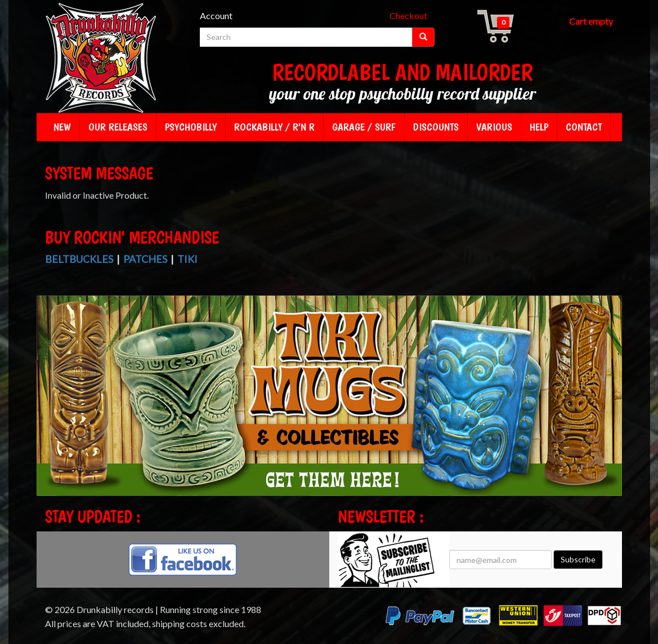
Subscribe (578, 559)
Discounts (436, 127)
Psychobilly (191, 127)
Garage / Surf (364, 127)
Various (494, 127)
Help (539, 127)
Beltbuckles (79, 259)
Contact (584, 127)
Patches (145, 259)
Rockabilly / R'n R (274, 127)
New (62, 127)
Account (216, 15)
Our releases (118, 127)
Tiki (187, 259)
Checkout (408, 15)
